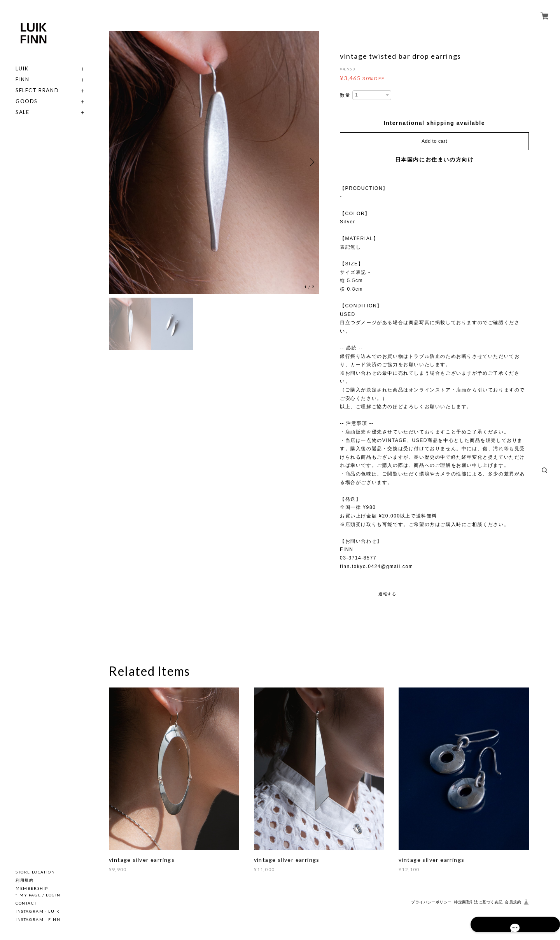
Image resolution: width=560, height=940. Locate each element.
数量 (345, 95)
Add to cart (434, 141)
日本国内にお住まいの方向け (435, 160)
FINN (22, 80)
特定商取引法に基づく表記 (478, 902)
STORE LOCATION (35, 872)
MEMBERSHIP (32, 888)
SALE (22, 112)
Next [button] (311, 162)
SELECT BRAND (37, 90)
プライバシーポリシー (431, 902)
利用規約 (24, 880)
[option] (214, 162)
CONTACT (26, 903)
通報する (387, 594)
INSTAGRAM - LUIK (38, 911)
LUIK (22, 69)
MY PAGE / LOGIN (40, 895)
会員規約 (513, 902)
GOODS (27, 101)
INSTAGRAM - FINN (38, 919)
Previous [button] (117, 162)
